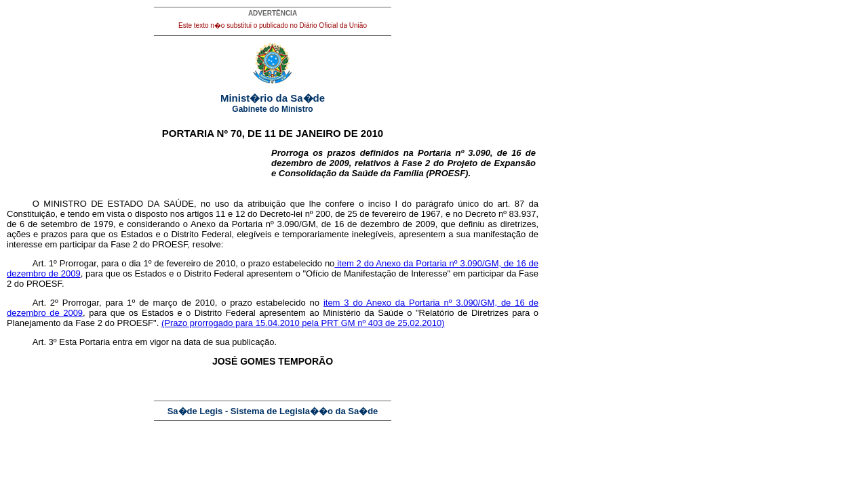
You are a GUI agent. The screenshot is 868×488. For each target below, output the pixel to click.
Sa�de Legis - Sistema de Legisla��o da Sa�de (273, 411)
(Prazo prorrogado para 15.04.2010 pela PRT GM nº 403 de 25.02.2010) (303, 323)
